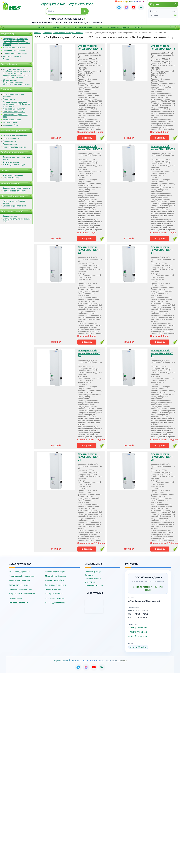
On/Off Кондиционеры (55, 571)
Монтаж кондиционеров (19, 571)
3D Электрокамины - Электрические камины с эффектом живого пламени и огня (17, 81)
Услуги (66, 27)
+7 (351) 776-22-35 (137, 636)
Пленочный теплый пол (55, 584)
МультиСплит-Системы (55, 575)
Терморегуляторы (53, 588)
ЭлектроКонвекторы (11, 137)
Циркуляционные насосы (13, 174)
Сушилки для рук (10, 215)
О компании (90, 581)
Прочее (6, 58)
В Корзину (87, 137)
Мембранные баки (10, 124)
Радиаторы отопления (12, 119)
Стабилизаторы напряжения (14, 205)
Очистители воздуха (11, 161)
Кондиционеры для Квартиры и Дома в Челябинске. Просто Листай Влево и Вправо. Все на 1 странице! (16, 41)
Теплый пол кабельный (19, 584)
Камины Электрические (19, 580)
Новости (138, 27)
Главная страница (93, 571)
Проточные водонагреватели (14, 190)
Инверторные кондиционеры (14, 47)
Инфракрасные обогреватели (15, 135)
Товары (55, 27)
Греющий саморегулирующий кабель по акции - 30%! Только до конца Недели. (16, 103)
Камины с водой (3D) (54, 580)
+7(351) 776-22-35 (80, 4)
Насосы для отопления (55, 602)
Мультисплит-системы (12, 55)
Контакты (43, 27)
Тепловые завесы (10, 143)
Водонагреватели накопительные (16, 187)
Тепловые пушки (9, 140)
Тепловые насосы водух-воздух (16, 52)
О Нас (99, 27)
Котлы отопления (10, 122)
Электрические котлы (55, 597)
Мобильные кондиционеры (14, 50)
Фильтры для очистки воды (14, 164)
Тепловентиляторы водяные (14, 146)
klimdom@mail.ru (138, 646)
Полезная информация (118, 27)
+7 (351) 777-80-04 (138, 627)
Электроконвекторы (54, 593)
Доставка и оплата (83, 27)
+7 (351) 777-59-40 (138, 631)
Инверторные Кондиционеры (22, 575)
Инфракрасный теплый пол (14, 108)
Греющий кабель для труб (20, 588)
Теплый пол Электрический (14, 111)
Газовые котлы (9, 98)
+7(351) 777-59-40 (54, 4)
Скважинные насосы (11, 177)
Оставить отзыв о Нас (94, 584)
